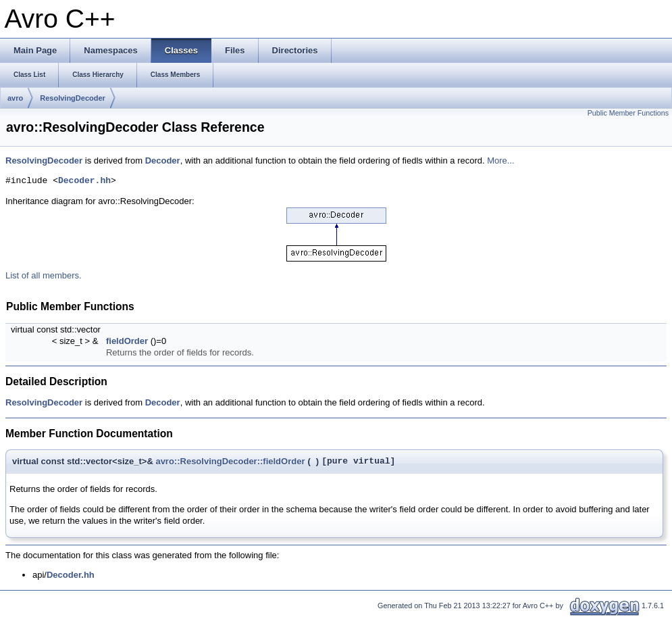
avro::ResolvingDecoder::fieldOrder (230, 461)
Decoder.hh (84, 181)
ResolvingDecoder (73, 98)
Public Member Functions (628, 113)
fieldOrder (127, 341)
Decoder (163, 161)
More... (500, 161)
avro (15, 98)
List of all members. (44, 275)
